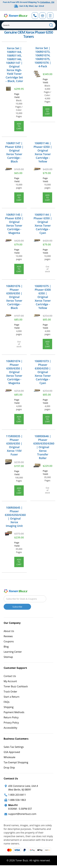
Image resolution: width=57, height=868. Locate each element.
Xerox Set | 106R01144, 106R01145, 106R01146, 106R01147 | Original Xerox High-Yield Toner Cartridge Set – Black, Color (14, 65)
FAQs (7, 702)
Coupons (9, 641)
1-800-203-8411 (17, 795)
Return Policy (11, 717)
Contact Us (10, 676)
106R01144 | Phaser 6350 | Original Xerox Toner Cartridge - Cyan (43, 224)
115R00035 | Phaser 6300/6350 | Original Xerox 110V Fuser (14, 445)
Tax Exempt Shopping (16, 762)
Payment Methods (14, 712)
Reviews (8, 636)
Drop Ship (9, 768)
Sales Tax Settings (14, 747)
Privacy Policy (11, 723)
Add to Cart (19, 126)
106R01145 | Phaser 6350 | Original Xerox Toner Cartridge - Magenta (14, 224)
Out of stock (47, 269)
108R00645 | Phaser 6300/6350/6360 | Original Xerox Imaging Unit (15, 517)
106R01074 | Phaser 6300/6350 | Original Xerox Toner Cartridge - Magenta (14, 372)
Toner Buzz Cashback (16, 686)
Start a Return (12, 697)
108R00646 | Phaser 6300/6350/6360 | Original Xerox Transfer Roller (44, 447)
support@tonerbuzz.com (22, 814)
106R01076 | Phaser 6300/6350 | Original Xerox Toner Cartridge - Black (14, 297)
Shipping (9, 707)
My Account (10, 681)
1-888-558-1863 (17, 800)
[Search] (28, 25)
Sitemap (8, 657)
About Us (9, 631)
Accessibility (10, 728)
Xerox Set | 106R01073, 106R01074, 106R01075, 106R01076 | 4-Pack (43, 57)
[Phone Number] (35, 16)
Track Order (10, 692)
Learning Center (13, 652)
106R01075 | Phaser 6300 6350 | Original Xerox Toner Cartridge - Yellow (43, 297)
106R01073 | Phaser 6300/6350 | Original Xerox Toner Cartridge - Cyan (43, 372)
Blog (6, 647)
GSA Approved (12, 752)
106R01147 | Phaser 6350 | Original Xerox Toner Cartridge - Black (14, 152)
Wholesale (9, 757)
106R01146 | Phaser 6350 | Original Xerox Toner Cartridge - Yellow (43, 152)
